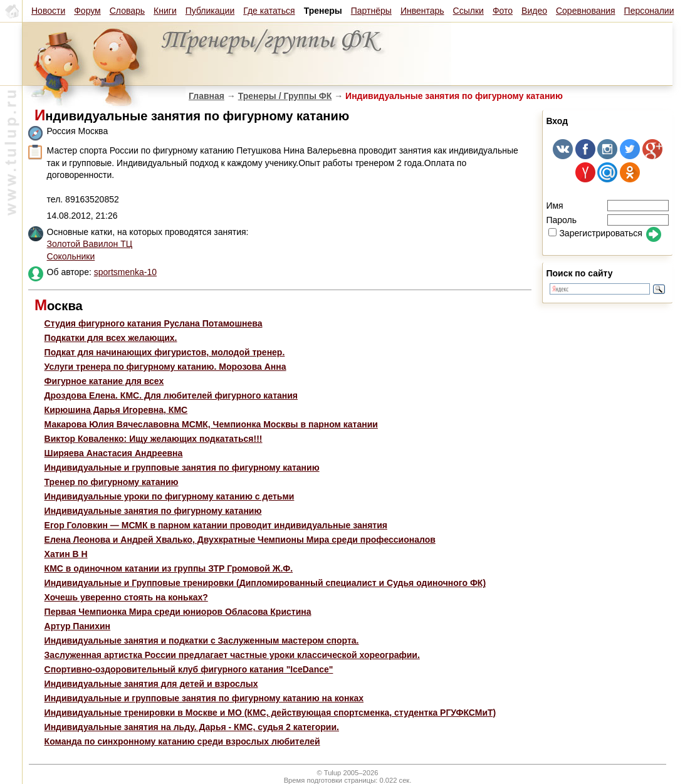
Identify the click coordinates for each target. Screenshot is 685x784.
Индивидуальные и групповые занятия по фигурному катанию (182, 468)
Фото (503, 11)
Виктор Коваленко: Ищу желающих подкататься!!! (154, 439)
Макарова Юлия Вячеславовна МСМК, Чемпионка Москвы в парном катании (211, 424)
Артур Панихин (78, 626)
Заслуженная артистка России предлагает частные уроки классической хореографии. (232, 655)
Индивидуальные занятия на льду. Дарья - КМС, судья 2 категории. (192, 727)
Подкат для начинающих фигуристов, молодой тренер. (165, 352)
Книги (165, 11)
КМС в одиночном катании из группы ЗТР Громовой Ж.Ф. (169, 568)
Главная (207, 96)
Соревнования (586, 11)
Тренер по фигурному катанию (112, 482)
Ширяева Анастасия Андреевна (114, 453)
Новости (48, 11)
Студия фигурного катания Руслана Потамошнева (154, 323)
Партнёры (371, 11)
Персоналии (649, 11)
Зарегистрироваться (595, 233)
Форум (87, 11)
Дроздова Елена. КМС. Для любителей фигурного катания (171, 395)
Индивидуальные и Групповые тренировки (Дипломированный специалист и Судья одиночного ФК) (265, 583)
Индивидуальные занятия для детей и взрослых (151, 684)
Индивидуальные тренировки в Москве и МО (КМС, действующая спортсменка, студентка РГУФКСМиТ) (270, 713)
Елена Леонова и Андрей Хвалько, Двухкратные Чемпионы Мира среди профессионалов (240, 540)
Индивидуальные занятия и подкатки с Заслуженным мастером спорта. (202, 640)
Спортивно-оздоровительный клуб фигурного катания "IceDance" (189, 669)
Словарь (127, 11)
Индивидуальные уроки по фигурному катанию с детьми (170, 496)
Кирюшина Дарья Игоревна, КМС (116, 410)
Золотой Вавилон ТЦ (90, 244)
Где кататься (269, 11)
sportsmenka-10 (125, 272)
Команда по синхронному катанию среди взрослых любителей (182, 741)
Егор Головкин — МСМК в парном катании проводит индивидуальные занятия (216, 525)
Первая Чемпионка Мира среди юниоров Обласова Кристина (178, 612)
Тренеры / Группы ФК (285, 96)
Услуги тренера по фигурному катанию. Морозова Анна (165, 367)
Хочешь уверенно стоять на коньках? (126, 597)
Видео (534, 11)
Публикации (210, 11)
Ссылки (468, 11)
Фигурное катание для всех (104, 381)
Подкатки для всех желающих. (111, 338)
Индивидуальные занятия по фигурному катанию (153, 511)
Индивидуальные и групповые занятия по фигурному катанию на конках (204, 698)
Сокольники (71, 256)
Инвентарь (422, 11)
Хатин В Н (66, 554)
